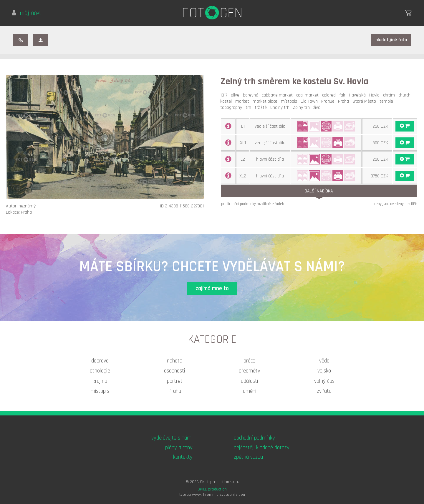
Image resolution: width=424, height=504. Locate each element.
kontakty (183, 457)
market (243, 101)
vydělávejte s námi (172, 438)
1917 (225, 95)
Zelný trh (303, 108)
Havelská (358, 95)
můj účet (26, 13)
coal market (309, 95)
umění (250, 391)
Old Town (310, 101)
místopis (290, 101)
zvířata (324, 391)
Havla (376, 95)
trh (250, 108)
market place (266, 101)
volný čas (324, 381)
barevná (252, 95)
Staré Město (365, 101)
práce (249, 361)
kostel (227, 101)
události (250, 381)
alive (236, 95)
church (406, 95)
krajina (100, 381)
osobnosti (175, 371)
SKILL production (212, 489)
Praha (345, 101)
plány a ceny (179, 448)
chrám (390, 95)
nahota (175, 361)
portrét (175, 381)
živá (318, 108)
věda (324, 361)
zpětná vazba (248, 457)
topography (232, 108)
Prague (329, 101)
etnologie (100, 371)
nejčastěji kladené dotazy (262, 448)
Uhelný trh (281, 108)
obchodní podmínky (254, 438)
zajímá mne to (212, 288)
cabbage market (278, 95)
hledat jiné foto (391, 40)
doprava (100, 361)
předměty (250, 371)
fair (343, 95)
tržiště (262, 108)
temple (387, 101)
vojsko (324, 371)
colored (330, 95)
